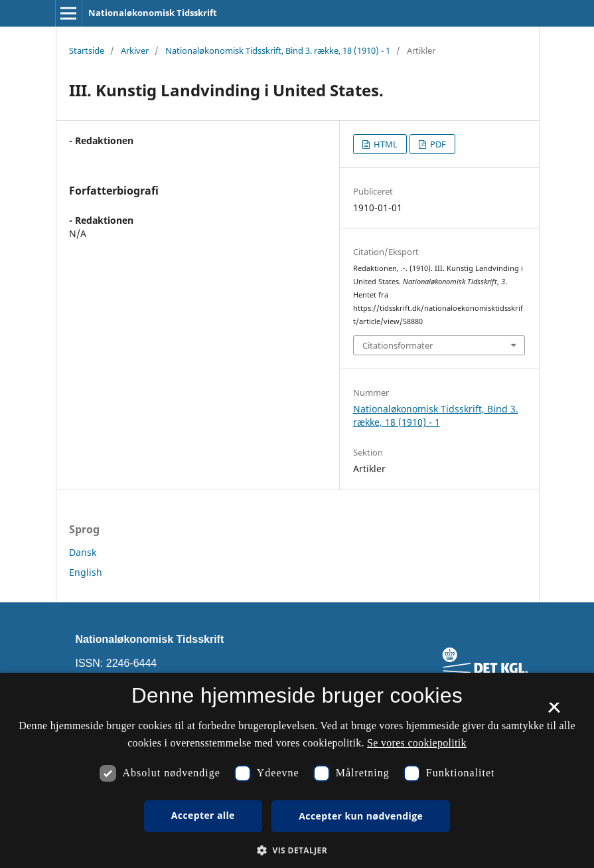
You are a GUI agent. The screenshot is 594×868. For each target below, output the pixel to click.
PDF (437, 144)
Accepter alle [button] (203, 815)
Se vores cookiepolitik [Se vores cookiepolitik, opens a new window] (417, 743)
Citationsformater (398, 345)
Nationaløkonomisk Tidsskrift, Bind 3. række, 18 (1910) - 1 (278, 50)
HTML (385, 144)
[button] (297, 850)
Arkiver (135, 50)
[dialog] (297, 770)
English (86, 572)
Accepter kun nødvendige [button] (361, 816)
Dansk (83, 552)
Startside (87, 50)
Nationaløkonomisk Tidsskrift (153, 13)
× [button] (554, 712)
